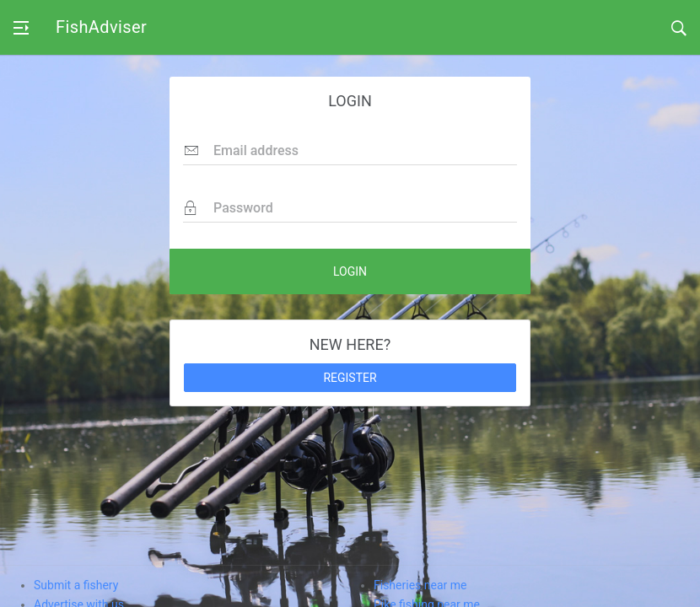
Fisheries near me (420, 585)
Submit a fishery (76, 585)
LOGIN (350, 271)
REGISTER (350, 378)
